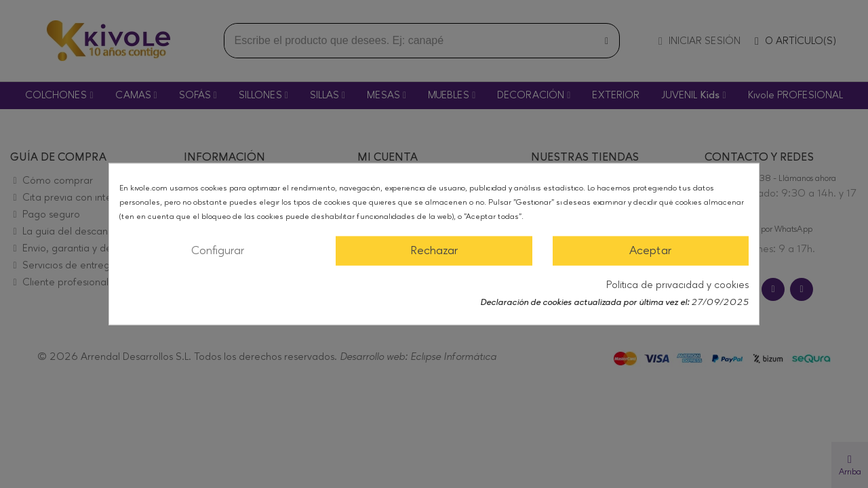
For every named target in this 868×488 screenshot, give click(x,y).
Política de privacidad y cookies (677, 284)
